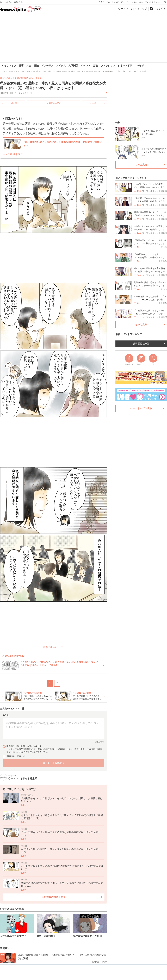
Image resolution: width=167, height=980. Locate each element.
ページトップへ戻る (141, 408)
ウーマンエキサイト (24, 93)
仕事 (21, 66)
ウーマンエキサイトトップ (133, 9)
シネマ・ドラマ (126, 66)
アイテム (61, 66)
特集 (118, 122)
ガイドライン (27, 752)
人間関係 (73, 66)
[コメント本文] (54, 729)
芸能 (96, 66)
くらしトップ (9, 66)
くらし (109, 2)
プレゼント (149, 2)
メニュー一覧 (161, 2)
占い (141, 2)
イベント (86, 66)
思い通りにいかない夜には (29, 78)
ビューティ (125, 2)
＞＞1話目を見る (13, 154)
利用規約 (11, 756)
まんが (134, 2)
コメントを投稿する (54, 763)
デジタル (142, 66)
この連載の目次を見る (54, 897)
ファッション (108, 66)
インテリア (47, 66)
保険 (36, 66)
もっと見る (141, 165)
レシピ (116, 2)
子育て (102, 2)
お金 (29, 66)
